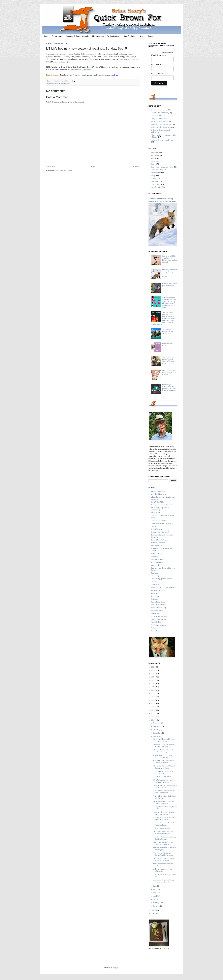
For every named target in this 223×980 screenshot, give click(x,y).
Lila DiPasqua (155, 576)
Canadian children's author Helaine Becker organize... (165, 786)
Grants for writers (157, 116)
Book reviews (155, 155)
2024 (153, 673)
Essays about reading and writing (162, 167)
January (156, 906)
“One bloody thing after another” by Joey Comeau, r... (164, 751)
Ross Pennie (155, 613)
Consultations (57, 36)
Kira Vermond (155, 573)
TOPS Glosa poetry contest (162, 777)
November (157, 726)
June (155, 889)
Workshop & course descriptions (162, 140)
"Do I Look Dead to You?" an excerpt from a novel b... (163, 833)
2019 (153, 690)
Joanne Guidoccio (157, 554)
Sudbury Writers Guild (158, 619)
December (157, 723)
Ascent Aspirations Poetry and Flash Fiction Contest (163, 843)
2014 (153, 707)
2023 (153, 677)
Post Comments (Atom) (64, 171)
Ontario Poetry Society (158, 602)
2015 (153, 703)
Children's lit (155, 161)
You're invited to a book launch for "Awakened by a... (165, 824)
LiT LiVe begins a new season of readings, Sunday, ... (164, 781)
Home (46, 36)
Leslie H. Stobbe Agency (161, 828)
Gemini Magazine (157, 529)
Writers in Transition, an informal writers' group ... (164, 849)
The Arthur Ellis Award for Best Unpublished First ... (164, 740)
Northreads (154, 599)
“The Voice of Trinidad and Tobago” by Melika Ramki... (164, 854)
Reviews (154, 178)
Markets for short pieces (159, 121)
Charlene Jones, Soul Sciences (161, 523)
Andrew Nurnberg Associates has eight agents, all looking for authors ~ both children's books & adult (169, 303)
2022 (153, 680)
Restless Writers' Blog (158, 608)
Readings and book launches (61, 83)
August (156, 736)
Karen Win (154, 556)
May (155, 893)
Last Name (157, 74)
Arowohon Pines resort (159, 494)
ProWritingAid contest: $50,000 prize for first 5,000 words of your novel (169, 388)
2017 (153, 697)
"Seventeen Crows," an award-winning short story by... (163, 745)
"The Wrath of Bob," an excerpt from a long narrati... (164, 792)
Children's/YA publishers (159, 113)
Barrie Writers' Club (158, 502)
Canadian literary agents (159, 110)
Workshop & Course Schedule (77, 36)
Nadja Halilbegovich (158, 590)
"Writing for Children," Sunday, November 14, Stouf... (164, 859)
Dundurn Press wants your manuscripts (170, 285)
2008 (153, 914)
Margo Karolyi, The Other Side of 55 (163, 587)
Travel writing (156, 184)
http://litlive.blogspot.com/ (81, 70)
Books (153, 158)
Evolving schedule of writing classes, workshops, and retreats (170, 273)
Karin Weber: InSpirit (158, 559)
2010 (153, 720)
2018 (153, 694)
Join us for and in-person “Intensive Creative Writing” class (168, 360)
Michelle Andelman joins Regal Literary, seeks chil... (164, 802)
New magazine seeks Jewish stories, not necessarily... (162, 756)
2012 (153, 713)
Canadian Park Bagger (158, 520)
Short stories (155, 181)
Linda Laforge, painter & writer (161, 579)
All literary (154, 152)
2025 (153, 670)
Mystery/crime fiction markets (161, 124)
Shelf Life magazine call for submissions (162, 870)
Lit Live (153, 582)
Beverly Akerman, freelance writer (162, 505)
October (156, 730)
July (155, 886)
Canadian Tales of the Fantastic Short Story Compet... (163, 813)
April (155, 896)
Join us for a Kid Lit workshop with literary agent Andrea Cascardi (169, 259)
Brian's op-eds (155, 513)
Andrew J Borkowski (158, 491)
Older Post (136, 167)
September (157, 733)
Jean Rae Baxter (156, 546)
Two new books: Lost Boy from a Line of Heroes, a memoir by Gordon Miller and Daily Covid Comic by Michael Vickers (163, 318)
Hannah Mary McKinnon (159, 540)
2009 (153, 910)
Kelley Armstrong (157, 562)
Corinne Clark (155, 526)
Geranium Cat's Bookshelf (160, 532)
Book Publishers (130, 36)
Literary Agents (98, 36)
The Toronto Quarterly (158, 625)
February (156, 903)
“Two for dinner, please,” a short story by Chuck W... (164, 772)
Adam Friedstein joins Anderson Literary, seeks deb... (164, 762)
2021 (153, 684)
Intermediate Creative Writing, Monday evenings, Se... (163, 881)
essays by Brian (156, 187)
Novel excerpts (156, 173)
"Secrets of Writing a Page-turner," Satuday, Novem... (165, 838)
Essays (153, 164)
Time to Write (155, 631)
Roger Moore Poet (157, 611)
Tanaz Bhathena (156, 622)
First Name (157, 65)
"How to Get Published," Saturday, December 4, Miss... (165, 767)
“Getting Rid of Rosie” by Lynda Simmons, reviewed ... (164, 819)
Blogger (116, 968)
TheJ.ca (153, 628)
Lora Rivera (155, 584)
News (142, 36)
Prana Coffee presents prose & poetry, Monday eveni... (163, 865)
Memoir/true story (157, 170)
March (156, 899)
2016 (153, 700)
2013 (153, 710)
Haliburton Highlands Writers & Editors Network (162, 536)
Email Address (159, 55)
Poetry (153, 176)
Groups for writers (157, 119)
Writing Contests (114, 36)
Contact (151, 36)
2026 (153, 667)
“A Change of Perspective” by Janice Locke (168, 331)
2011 (153, 717)
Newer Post (51, 167)
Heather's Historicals (158, 543)
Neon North (155, 596)
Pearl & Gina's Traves (158, 605)
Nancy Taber (155, 593)
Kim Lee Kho (155, 565)
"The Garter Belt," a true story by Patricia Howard (169, 373)
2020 (153, 687)
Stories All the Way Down (159, 616)
